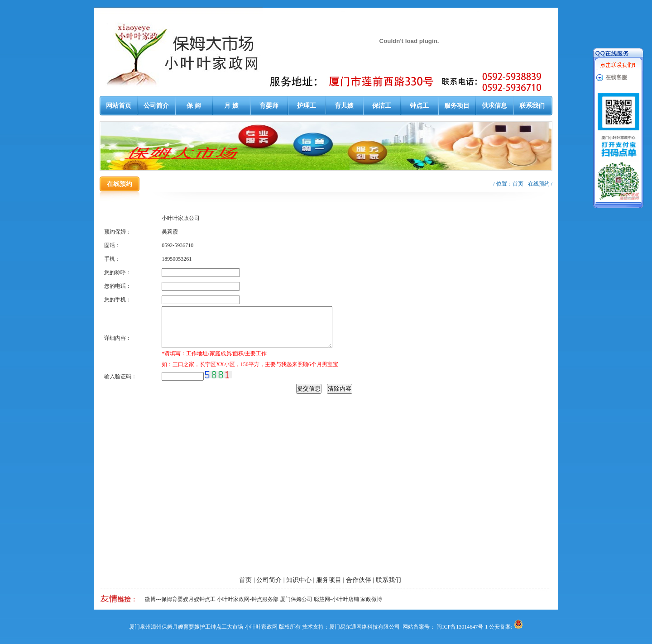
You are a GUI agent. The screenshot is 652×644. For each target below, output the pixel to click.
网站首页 (119, 106)
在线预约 (539, 184)
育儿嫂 (344, 106)
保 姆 (194, 106)
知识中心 (299, 580)
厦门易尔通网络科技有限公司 (364, 627)
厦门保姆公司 (296, 599)
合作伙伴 (359, 580)
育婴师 (269, 106)
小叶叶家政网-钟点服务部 (248, 599)
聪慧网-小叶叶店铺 (336, 599)
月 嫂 (231, 106)
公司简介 (156, 106)
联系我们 (532, 106)
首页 (518, 184)
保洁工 (382, 106)
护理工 (307, 106)
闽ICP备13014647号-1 (462, 627)
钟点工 (419, 106)
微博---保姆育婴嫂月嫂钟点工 (180, 599)
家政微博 (371, 599)
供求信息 (494, 106)
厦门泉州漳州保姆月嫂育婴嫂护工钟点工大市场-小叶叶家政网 (203, 627)
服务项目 (457, 106)
